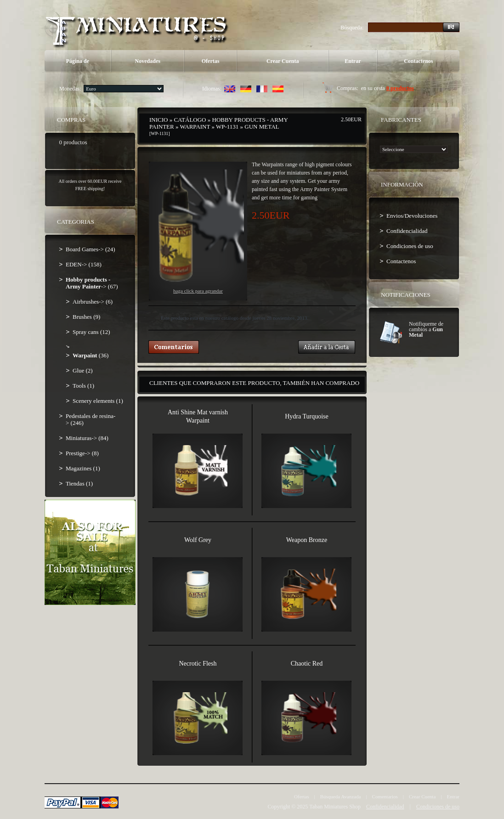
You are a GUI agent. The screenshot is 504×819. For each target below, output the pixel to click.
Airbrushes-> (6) (93, 302)
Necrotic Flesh (198, 664)
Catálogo (190, 120)
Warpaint (195, 127)
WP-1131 (227, 127)
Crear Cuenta (283, 61)
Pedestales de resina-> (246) (91, 419)
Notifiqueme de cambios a (426, 329)
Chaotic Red (307, 664)
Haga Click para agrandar (198, 232)
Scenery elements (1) (98, 401)
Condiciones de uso (410, 246)
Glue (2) (83, 370)
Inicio (159, 120)
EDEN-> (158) (84, 264)
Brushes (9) (86, 317)
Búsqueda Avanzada (341, 796)
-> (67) (92, 283)
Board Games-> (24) (91, 249)
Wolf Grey (198, 540)
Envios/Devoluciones (412, 216)
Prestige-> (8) (82, 453)
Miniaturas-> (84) (87, 438)
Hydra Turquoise (307, 416)
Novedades (148, 61)
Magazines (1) (83, 468)
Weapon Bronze (307, 540)
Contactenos (418, 61)
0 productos (400, 88)
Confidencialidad (407, 231)
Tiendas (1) (79, 483)
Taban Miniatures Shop (335, 807)
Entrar (353, 61)
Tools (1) (83, 386)
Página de (78, 61)
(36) (91, 355)
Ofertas (211, 61)
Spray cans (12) (91, 332)
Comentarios (385, 796)
